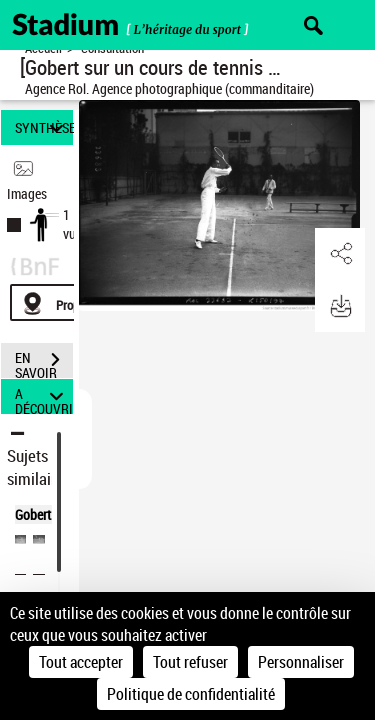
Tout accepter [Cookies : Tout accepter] (81, 662)
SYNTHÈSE (44, 127)
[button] (340, 254)
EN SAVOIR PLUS (44, 362)
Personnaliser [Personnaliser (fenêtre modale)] (301, 662)
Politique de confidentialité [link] (191, 694)
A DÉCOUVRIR (44, 396)
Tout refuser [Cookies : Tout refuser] (190, 662)
